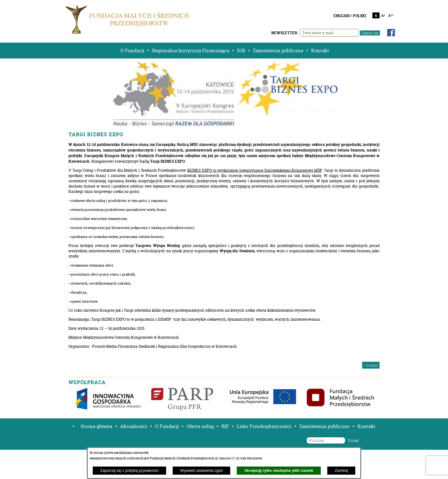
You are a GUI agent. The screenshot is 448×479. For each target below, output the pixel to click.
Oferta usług (200, 426)
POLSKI (359, 16)
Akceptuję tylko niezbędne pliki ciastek (279, 471)
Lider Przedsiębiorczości (264, 426)
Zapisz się (370, 33)
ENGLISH (342, 16)
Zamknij (341, 471)
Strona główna (96, 426)
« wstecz (371, 365)
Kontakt (320, 51)
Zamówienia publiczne (278, 51)
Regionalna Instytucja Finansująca (191, 51)
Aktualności (134, 426)
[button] (71, 426)
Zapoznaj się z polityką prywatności (129, 471)
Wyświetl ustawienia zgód (201, 471)
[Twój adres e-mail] (329, 33)
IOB (241, 51)
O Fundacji (132, 51)
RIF (225, 426)
